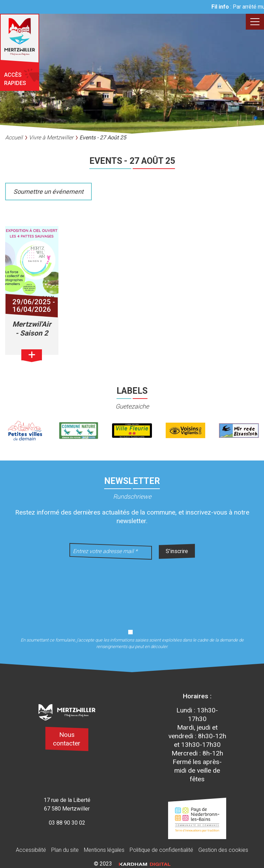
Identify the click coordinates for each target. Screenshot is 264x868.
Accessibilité (31, 850)
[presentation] (132, 590)
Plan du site (65, 850)
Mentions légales (104, 850)
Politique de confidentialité (161, 850)
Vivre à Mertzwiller (51, 137)
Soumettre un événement (48, 192)
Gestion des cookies (223, 850)
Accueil (14, 137)
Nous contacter (67, 739)
